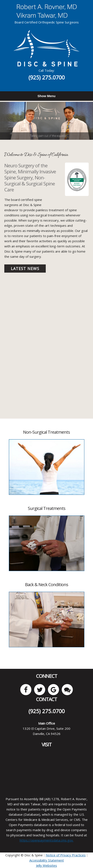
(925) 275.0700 (47, 77)
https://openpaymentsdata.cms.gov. (47, 840)
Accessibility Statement (47, 860)
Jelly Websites (46, 865)
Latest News (25, 269)
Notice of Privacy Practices (66, 855)
